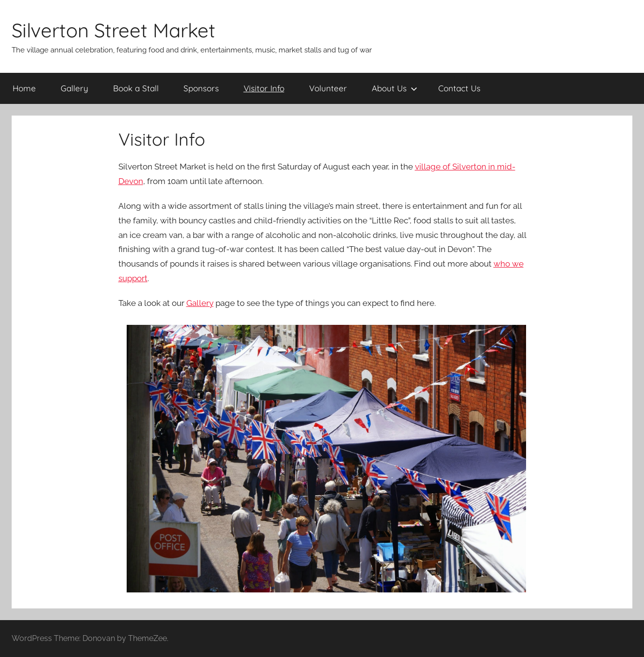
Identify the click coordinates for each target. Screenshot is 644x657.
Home (24, 88)
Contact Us (459, 88)
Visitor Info (264, 88)
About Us (395, 88)
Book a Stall (136, 88)
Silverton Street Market (114, 30)
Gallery (74, 88)
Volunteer (328, 88)
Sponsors (201, 88)
